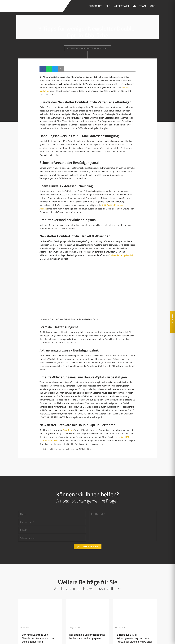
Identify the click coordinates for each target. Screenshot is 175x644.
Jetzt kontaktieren (88, 547)
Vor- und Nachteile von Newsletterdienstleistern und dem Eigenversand (39, 638)
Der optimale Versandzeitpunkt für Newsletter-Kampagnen (87, 636)
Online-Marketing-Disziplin (121, 255)
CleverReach (68, 430)
